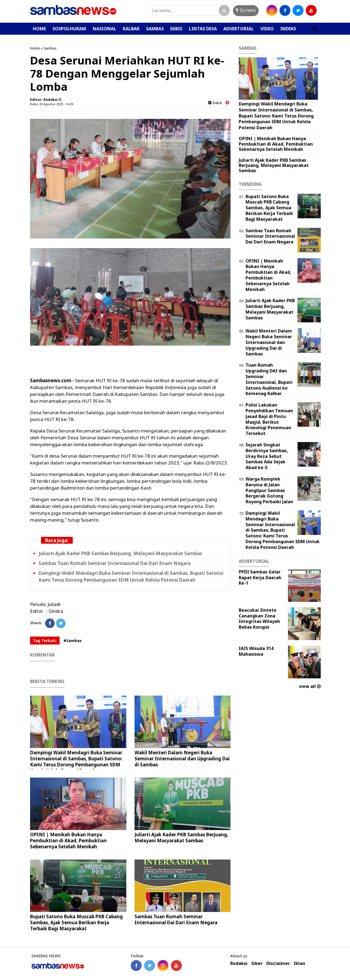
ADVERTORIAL (239, 29)
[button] (314, 27)
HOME (39, 29)
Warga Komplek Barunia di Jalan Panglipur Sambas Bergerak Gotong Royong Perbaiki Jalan (269, 490)
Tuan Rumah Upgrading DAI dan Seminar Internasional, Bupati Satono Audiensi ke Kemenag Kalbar (269, 379)
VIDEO (267, 29)
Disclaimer (278, 963)
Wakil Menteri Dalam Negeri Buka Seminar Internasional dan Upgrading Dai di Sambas (182, 759)
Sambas (50, 48)
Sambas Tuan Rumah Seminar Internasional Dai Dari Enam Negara (115, 563)
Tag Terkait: (45, 641)
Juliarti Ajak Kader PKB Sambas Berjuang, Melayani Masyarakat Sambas (120, 553)
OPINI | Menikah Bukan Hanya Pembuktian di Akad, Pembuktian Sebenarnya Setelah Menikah (68, 841)
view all (310, 686)
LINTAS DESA (203, 29)
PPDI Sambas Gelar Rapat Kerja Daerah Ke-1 (260, 578)
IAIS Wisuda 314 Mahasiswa (256, 651)
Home (35, 48)
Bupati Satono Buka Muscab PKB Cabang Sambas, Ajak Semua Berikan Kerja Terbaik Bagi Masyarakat (76, 922)
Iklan (299, 963)
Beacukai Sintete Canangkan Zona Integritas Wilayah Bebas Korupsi (259, 619)
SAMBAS (155, 29)
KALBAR (131, 29)
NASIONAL (104, 29)
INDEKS (288, 29)
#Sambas (73, 641)
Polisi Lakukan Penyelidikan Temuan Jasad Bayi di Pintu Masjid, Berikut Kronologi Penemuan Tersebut (269, 419)
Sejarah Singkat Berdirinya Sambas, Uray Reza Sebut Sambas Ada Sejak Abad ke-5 (267, 456)
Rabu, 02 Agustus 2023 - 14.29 (52, 104)
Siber (257, 963)
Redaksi (239, 963)
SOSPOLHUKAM (69, 29)
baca (215, 103)
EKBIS (176, 29)
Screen (246, 10)
